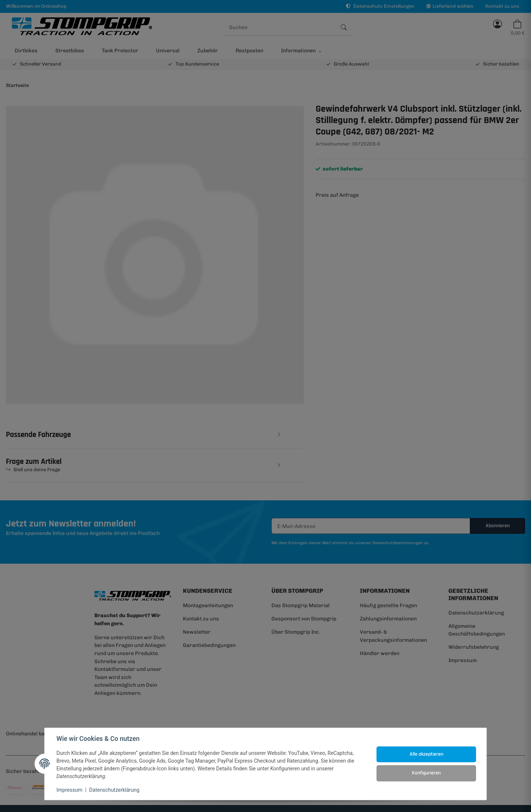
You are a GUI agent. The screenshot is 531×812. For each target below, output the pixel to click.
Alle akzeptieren (426, 754)
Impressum (69, 790)
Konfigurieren (426, 773)
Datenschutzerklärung (114, 790)
